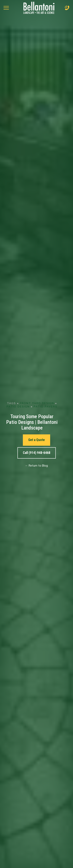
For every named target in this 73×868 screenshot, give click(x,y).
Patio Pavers (46, 406)
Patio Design (18, 406)
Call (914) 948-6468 (37, 453)
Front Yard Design (37, 403)
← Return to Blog (36, 466)
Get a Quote (36, 440)
